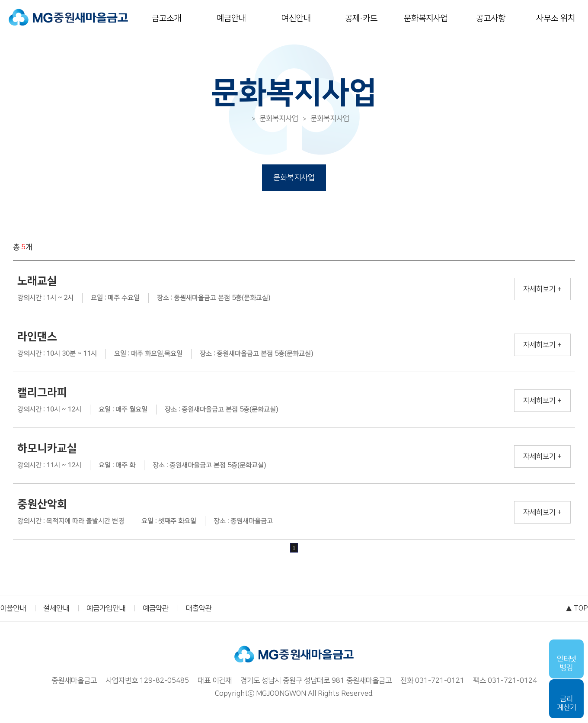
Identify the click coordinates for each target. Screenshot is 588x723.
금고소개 (166, 18)
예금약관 (156, 608)
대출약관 (199, 608)
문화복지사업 (426, 18)
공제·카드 (361, 18)
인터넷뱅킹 (567, 663)
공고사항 (491, 18)
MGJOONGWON (281, 694)
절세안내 (56, 608)
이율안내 (13, 608)
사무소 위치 (556, 18)
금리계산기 (567, 703)
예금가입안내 (106, 608)
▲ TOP (577, 608)
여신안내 (296, 18)
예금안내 (231, 18)
